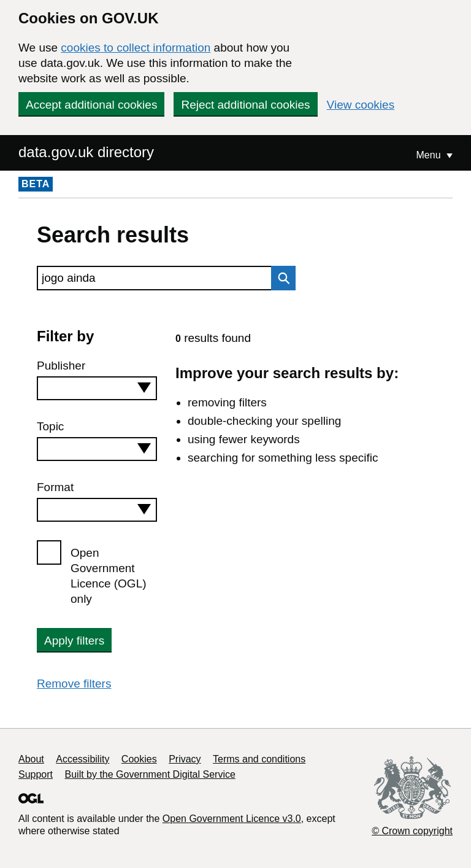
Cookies (139, 759)
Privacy (185, 759)
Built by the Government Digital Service (150, 774)
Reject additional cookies (245, 105)
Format (55, 487)
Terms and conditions (259, 759)
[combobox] (97, 388)
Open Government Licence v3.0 (232, 819)
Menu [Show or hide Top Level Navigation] (430, 155)
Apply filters (74, 641)
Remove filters (74, 684)
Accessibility (82, 759)
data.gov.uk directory (86, 152)
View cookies (361, 105)
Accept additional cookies (91, 105)
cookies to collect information (136, 48)
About (31, 759)
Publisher (61, 366)
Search (280, 278)
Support (36, 774)
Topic (50, 426)
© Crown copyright (412, 831)
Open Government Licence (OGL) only (109, 576)
